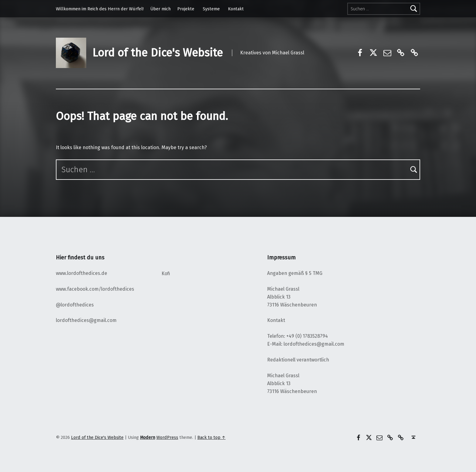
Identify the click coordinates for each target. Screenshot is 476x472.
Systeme (211, 9)
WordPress (167, 437)
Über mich (160, 9)
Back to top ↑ (211, 437)
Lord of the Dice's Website (158, 53)
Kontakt (236, 9)
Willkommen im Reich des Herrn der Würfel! (100, 9)
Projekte (186, 9)
